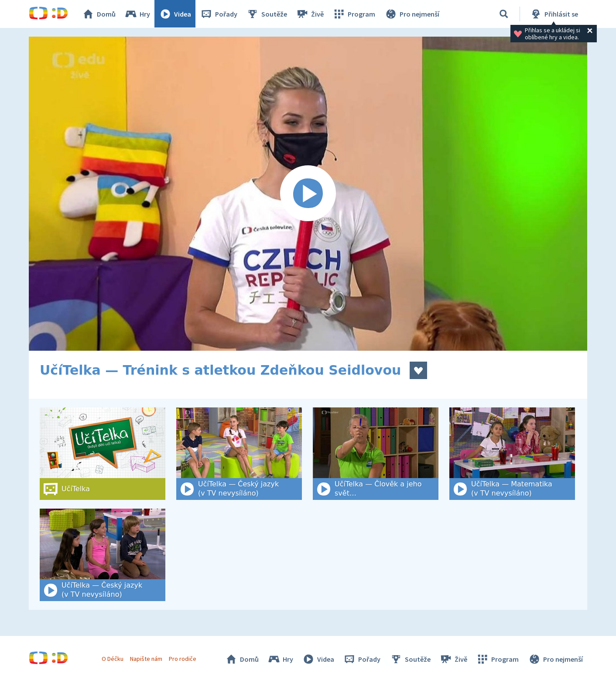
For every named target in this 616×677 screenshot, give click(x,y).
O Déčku (113, 659)
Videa (175, 14)
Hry (138, 14)
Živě (310, 14)
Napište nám (146, 659)
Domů (99, 14)
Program (354, 14)
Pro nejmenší (412, 14)
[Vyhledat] (504, 14)
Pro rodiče (183, 659)
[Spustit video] (308, 194)
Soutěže (267, 14)
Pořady (219, 14)
